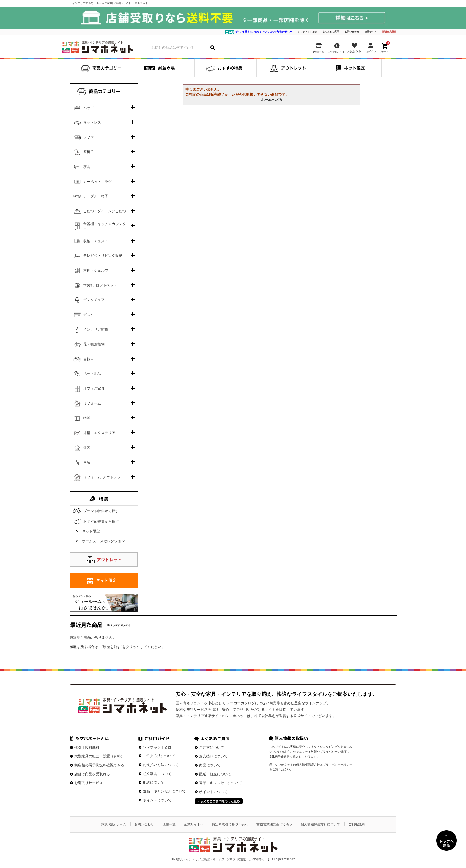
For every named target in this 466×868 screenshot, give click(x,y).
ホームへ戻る (272, 100)
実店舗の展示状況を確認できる (99, 765)
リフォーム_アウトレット (104, 477)
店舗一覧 (169, 824)
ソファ (89, 137)
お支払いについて (213, 756)
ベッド (89, 108)
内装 (87, 462)
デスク (89, 315)
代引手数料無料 (87, 748)
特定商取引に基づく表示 (230, 824)
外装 (87, 448)
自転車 (89, 359)
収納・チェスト (96, 241)
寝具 (87, 167)
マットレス (92, 122)
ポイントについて (157, 800)
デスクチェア (94, 300)
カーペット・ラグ (97, 182)
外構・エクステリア (99, 433)
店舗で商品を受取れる (92, 774)
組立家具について (157, 774)
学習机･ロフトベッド (100, 285)
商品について (210, 765)
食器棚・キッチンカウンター (105, 226)
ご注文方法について (159, 756)
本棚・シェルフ (96, 271)
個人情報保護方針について (320, 824)
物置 (87, 418)
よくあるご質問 (331, 32)
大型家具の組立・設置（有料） (99, 756)
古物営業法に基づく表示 (274, 824)
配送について (154, 782)
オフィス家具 (94, 389)
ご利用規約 (356, 824)
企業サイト (371, 32)
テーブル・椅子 (96, 196)
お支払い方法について (161, 765)
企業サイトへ (194, 824)
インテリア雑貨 (96, 329)
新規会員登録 (389, 32)
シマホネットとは (307, 32)
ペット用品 (92, 374)
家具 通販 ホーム (114, 824)
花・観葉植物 (94, 344)
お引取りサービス (89, 783)
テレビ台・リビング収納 (103, 256)
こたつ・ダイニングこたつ (105, 211)
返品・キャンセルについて (164, 791)
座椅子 (89, 152)
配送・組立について (215, 774)
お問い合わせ (352, 32)
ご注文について (212, 748)
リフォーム (92, 403)
